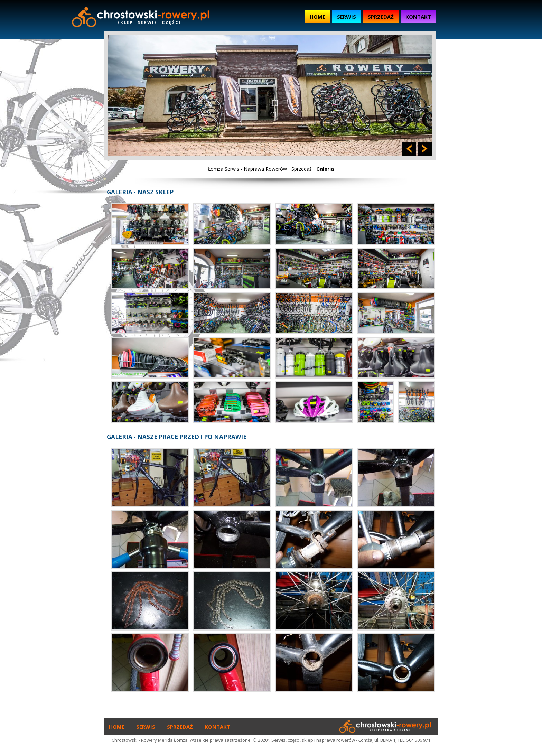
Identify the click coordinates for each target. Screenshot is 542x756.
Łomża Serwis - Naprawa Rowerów (247, 169)
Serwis (347, 17)
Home (317, 17)
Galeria (325, 169)
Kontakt (418, 17)
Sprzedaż (381, 17)
